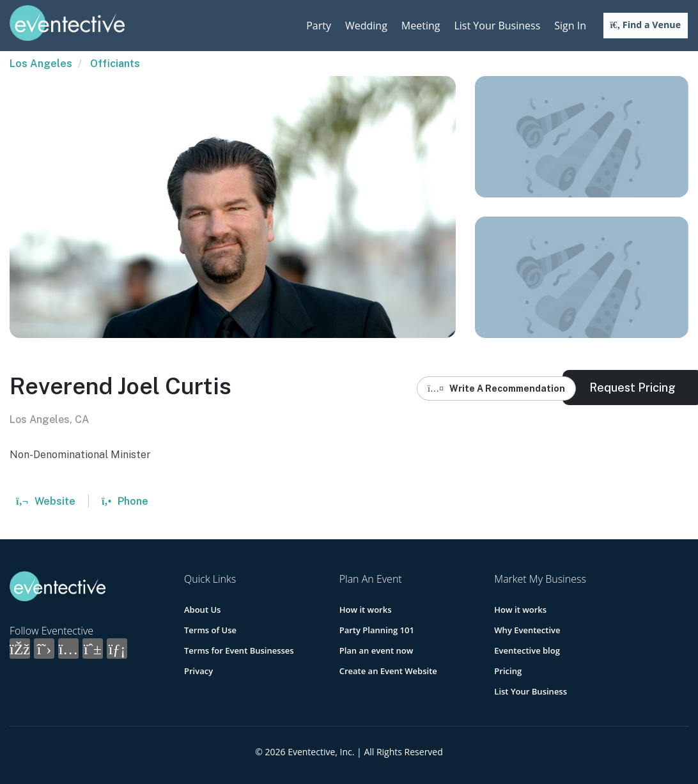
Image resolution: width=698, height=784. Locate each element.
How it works (366, 610)
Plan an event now (376, 650)
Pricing (508, 671)
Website (46, 501)
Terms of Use (210, 630)
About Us (202, 610)
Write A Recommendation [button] (496, 388)
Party (319, 26)
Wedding (366, 26)
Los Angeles (41, 64)
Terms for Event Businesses (239, 650)
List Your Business (497, 26)
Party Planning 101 (377, 630)
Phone (125, 501)
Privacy (198, 671)
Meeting (421, 26)
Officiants (115, 64)
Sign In (570, 26)
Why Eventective (527, 630)
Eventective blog (527, 650)
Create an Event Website (388, 671)
